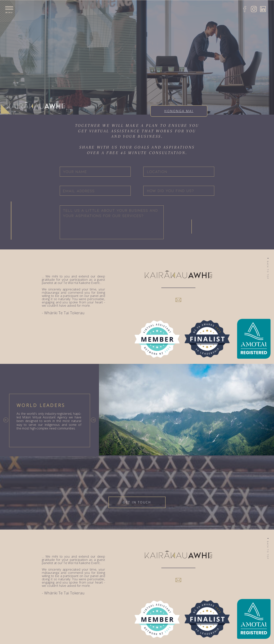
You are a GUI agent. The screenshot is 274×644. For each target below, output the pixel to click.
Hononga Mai (179, 111)
